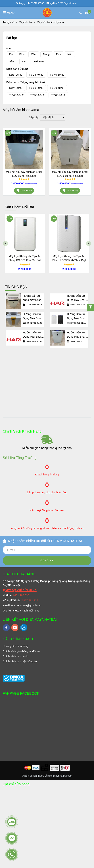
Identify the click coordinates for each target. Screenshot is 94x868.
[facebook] (6, 628)
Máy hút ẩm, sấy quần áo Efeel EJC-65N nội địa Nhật (70, 174)
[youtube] (15, 628)
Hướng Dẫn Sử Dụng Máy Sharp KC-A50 (77, 335)
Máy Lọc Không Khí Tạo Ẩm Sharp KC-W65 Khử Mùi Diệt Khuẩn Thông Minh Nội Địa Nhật (72, 258)
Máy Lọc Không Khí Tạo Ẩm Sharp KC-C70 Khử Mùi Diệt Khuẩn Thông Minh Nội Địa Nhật (28, 258)
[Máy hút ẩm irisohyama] (47, 13)
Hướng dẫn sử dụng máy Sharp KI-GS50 (33, 298)
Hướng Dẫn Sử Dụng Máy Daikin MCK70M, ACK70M (33, 316)
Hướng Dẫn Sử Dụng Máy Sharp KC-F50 (33, 335)
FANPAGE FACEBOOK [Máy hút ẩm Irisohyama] (21, 693)
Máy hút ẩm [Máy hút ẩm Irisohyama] (26, 22)
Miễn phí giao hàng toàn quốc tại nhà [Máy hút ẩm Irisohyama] (47, 448)
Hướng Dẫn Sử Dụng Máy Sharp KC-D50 (77, 298)
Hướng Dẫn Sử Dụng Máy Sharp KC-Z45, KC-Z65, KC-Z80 (77, 316)
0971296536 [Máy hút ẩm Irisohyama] (36, 3)
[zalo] (24, 627)
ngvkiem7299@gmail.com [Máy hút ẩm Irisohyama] (62, 3)
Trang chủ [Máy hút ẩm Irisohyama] (9, 22)
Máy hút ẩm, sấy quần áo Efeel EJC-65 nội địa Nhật (24, 174)
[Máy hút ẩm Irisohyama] (88, 13)
